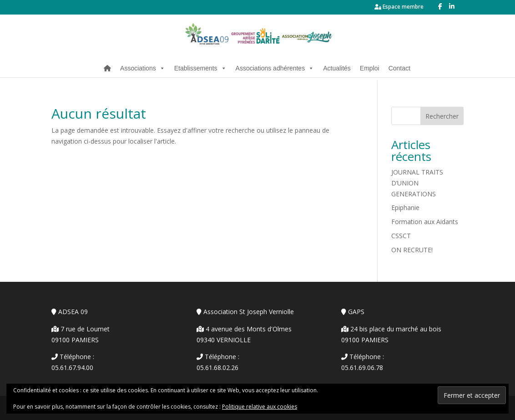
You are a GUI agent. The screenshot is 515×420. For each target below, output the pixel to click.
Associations (143, 68)
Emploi (370, 68)
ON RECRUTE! (412, 250)
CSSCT (401, 236)
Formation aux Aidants (425, 222)
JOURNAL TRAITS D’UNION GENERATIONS (417, 183)
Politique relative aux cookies (260, 407)
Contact (399, 68)
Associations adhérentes (275, 68)
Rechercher (442, 116)
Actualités (337, 68)
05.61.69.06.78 (362, 367)
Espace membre (399, 7)
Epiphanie (405, 207)
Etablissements (200, 68)
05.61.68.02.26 (217, 367)
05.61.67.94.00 (72, 367)
